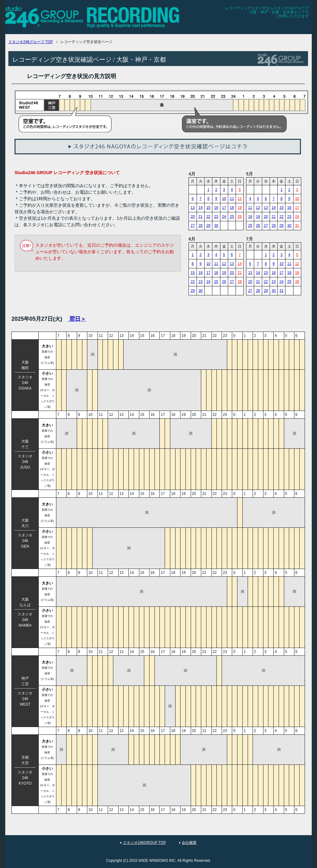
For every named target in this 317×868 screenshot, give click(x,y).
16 (216, 208)
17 (224, 208)
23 (216, 217)
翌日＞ (77, 319)
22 (208, 217)
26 (240, 217)
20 (193, 217)
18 (232, 208)
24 (224, 217)
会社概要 (189, 843)
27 (193, 226)
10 (224, 199)
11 (232, 199)
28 (200, 226)
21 (200, 217)
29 (208, 226)
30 (216, 226)
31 (297, 226)
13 (193, 208)
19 (240, 208)
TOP (31, 42)
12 (240, 199)
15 (208, 208)
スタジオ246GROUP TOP (144, 843)
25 (232, 217)
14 (200, 208)
